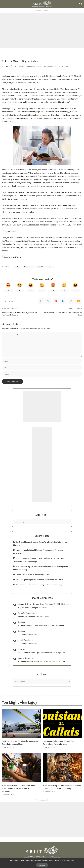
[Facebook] (41, 301)
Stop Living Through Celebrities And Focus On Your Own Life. (40, 580)
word (71, 209)
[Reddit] (71, 301)
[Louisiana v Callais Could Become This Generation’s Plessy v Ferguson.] (62, 723)
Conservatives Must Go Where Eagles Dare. (33, 575)
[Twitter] (48, 301)
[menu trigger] (5, 4)
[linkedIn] (63, 301)
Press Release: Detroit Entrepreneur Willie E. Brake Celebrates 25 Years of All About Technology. (19, 788)
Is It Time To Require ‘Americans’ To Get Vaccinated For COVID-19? (44, 661)
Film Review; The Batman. (28, 634)
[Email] (78, 301)
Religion (50, 66)
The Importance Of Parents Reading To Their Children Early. (39, 585)
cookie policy (69, 860)
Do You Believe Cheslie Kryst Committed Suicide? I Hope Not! (41, 652)
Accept (42, 865)
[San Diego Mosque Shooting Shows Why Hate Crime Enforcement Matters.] (22, 723)
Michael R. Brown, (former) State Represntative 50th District (43, 604)
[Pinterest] (56, 301)
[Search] (81, 4)
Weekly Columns (61, 66)
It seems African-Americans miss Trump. (33, 616)
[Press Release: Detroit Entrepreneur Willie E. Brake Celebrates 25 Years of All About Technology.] (22, 767)
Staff (7, 66)
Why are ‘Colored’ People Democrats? (33, 607)
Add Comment (33, 66)
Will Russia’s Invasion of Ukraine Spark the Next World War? (42, 625)
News (44, 66)
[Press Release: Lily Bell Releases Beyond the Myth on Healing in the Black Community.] (62, 767)
